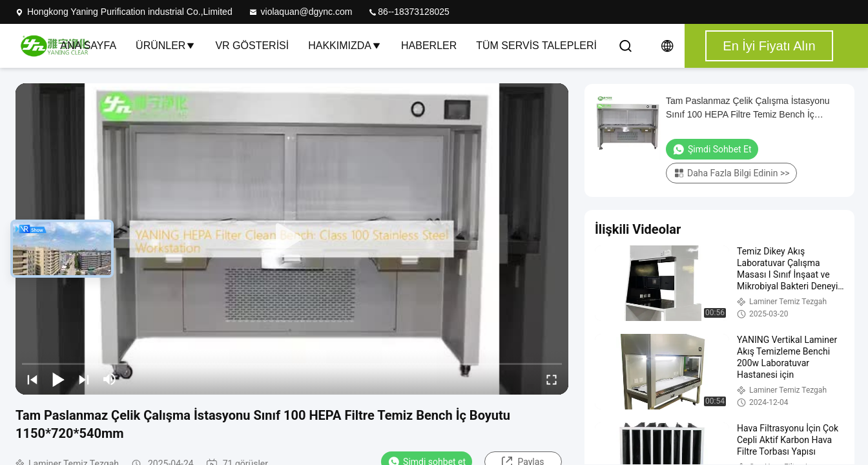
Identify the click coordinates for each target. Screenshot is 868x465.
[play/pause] (58, 379)
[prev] (32, 379)
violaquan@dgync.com (300, 12)
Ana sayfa (88, 46)
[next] (84, 379)
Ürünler (166, 46)
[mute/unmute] (110, 379)
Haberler (429, 46)
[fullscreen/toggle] (552, 379)
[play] (292, 239)
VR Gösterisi (252, 46)
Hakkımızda (345, 46)
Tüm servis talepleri (536, 46)
